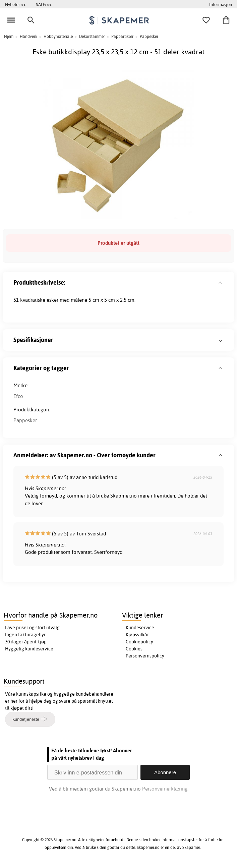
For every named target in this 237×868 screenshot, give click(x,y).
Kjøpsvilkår (137, 635)
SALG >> (44, 4)
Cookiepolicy (139, 642)
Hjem (9, 36)
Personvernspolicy (145, 656)
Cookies (134, 649)
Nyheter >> (15, 4)
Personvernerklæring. (165, 789)
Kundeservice (140, 628)
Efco (18, 396)
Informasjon (221, 4)
